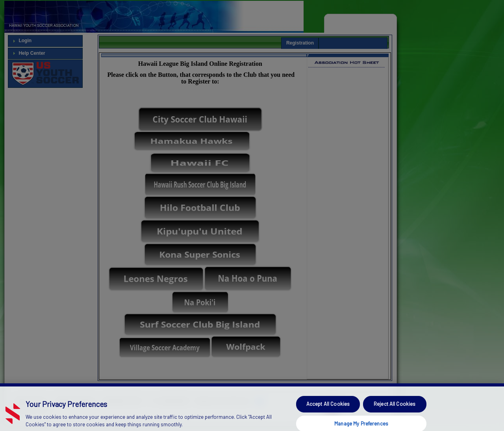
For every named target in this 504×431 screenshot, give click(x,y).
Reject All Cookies (395, 409)
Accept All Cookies (328, 409)
